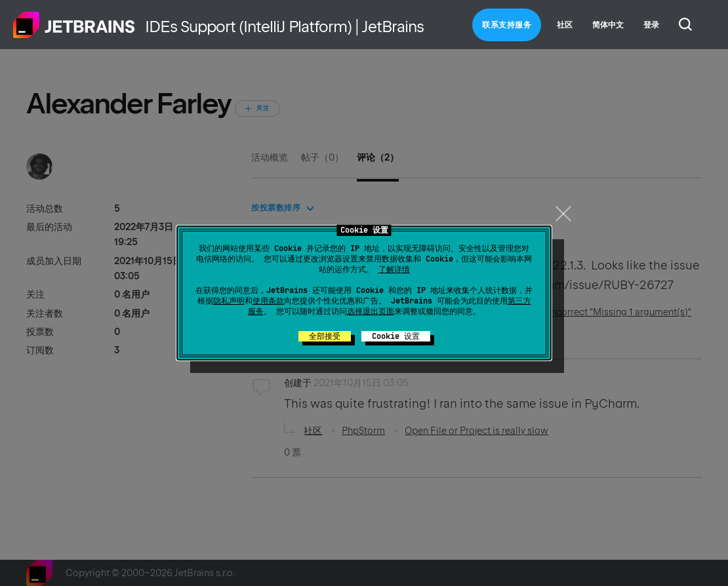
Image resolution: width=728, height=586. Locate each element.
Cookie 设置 (396, 336)
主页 (74, 25)
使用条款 (268, 301)
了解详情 (394, 269)
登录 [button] (651, 25)
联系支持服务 (507, 25)
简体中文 (608, 25)
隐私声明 (229, 301)
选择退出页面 (371, 311)
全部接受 (325, 336)
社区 (565, 25)
